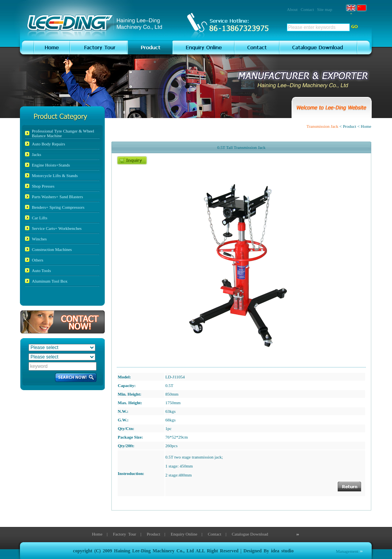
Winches (39, 239)
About (292, 9)
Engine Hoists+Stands (51, 165)
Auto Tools (42, 271)
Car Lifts (40, 218)
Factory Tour (125, 534)
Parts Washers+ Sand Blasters (58, 197)
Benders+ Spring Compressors (58, 207)
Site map (325, 9)
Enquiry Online (184, 534)
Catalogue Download (250, 534)
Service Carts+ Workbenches (57, 228)
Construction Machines (52, 249)
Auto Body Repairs (49, 144)
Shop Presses (43, 186)
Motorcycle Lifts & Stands (55, 176)
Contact (307, 9)
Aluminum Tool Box (50, 281)
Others (38, 260)
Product (153, 534)
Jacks (37, 154)
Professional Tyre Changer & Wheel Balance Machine (63, 133)
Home (97, 534)
